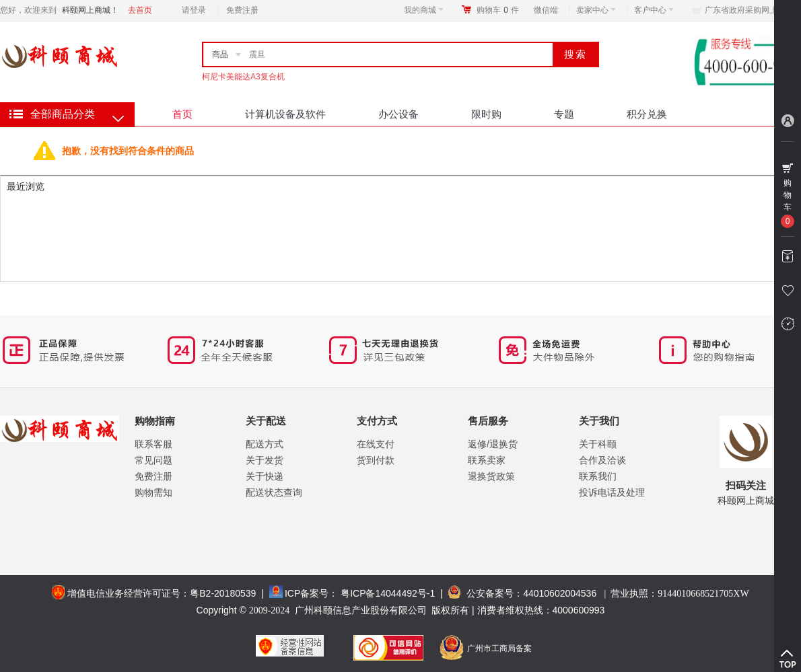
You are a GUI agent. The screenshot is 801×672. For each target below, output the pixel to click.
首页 (182, 114)
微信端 (546, 10)
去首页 (140, 10)
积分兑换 (647, 114)
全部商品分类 (63, 114)
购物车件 (498, 10)
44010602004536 (560, 593)
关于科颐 (598, 444)
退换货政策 (491, 476)
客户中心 (654, 10)
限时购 (486, 114)
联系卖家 (487, 460)
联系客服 (153, 444)
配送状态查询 (274, 492)
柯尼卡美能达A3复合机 (243, 77)
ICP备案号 (307, 593)
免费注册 (242, 10)
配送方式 (265, 444)
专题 (564, 114)
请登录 (194, 10)
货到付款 (376, 460)
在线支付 (376, 444)
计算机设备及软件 (285, 114)
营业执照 (680, 593)
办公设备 (398, 114)
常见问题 (153, 460)
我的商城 (424, 10)
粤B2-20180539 (223, 593)
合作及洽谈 (602, 460)
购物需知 (153, 492)
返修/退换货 (493, 444)
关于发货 (265, 460)
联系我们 (598, 476)
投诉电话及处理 (612, 492)
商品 (220, 54)
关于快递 (265, 476)
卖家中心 (596, 10)
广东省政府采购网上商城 (749, 10)
